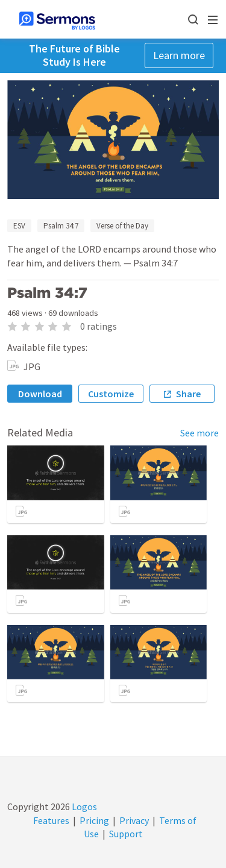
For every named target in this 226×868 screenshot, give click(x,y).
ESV (19, 226)
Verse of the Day (122, 226)
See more (199, 433)
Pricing (94, 820)
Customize (111, 394)
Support (126, 834)
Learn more (179, 55)
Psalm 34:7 (61, 226)
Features (51, 820)
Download (40, 394)
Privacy (134, 820)
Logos (83, 807)
